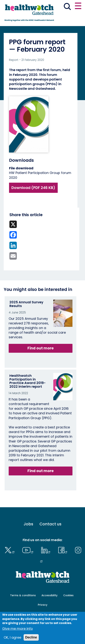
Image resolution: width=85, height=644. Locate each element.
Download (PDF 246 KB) (33, 188)
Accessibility (50, 595)
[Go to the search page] (67, 7)
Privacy (43, 605)
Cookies (68, 595)
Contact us (50, 524)
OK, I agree (12, 637)
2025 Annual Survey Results (26, 304)
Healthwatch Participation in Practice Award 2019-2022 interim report (28, 381)
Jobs (28, 524)
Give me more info (18, 629)
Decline (31, 637)
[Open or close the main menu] (78, 6)
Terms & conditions (23, 595)
